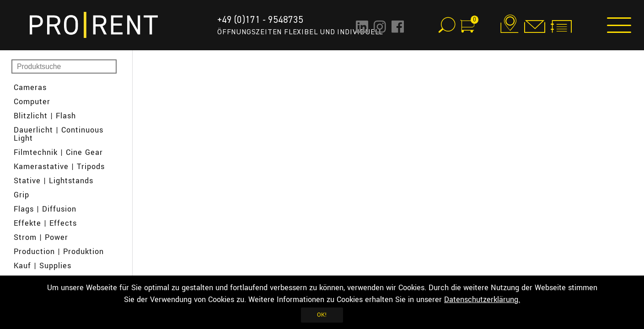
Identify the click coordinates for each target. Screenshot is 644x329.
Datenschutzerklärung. (482, 300)
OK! (322, 315)
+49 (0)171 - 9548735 (260, 20)
